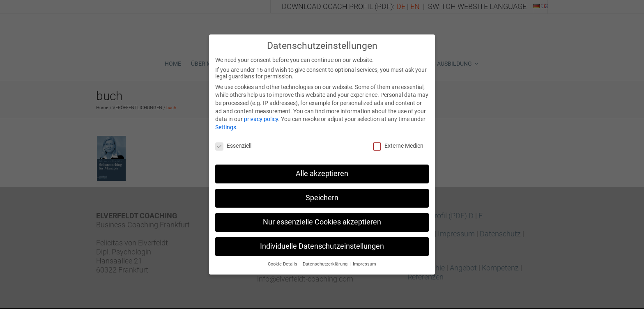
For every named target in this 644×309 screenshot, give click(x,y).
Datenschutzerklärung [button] (326, 260)
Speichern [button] (322, 194)
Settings (226, 123)
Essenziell (233, 142)
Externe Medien (398, 142)
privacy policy (261, 115)
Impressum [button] (365, 260)
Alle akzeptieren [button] (322, 170)
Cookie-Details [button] (283, 260)
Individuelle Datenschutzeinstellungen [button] (322, 243)
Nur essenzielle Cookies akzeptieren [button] (322, 218)
